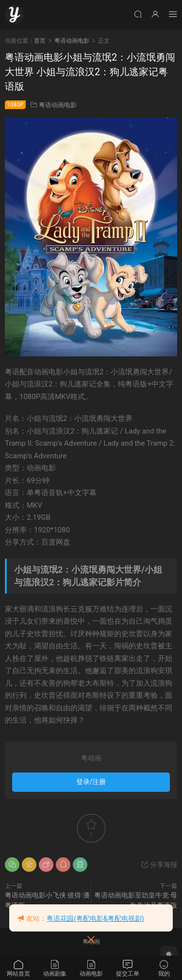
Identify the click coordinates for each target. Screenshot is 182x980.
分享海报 (159, 865)
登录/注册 (91, 782)
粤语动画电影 (58, 105)
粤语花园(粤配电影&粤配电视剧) (95, 918)
